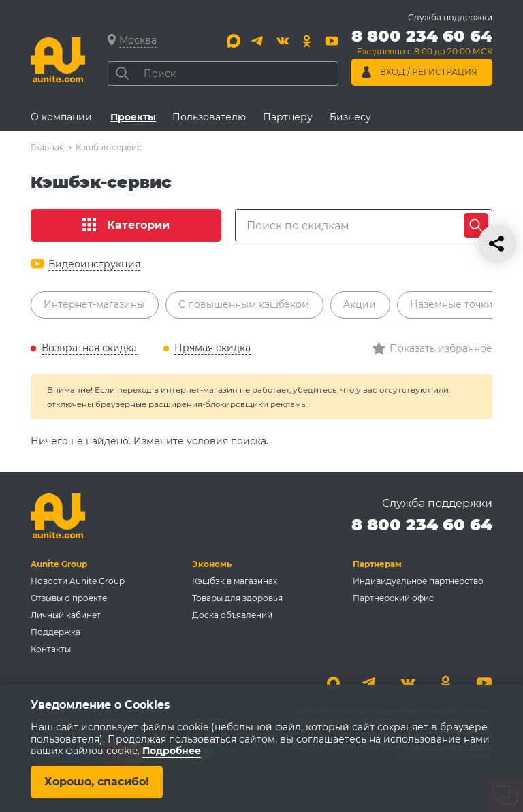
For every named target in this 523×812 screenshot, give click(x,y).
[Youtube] (332, 41)
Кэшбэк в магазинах (235, 581)
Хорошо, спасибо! (97, 782)
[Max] (234, 41)
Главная (47, 147)
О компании (61, 117)
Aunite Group (59, 564)
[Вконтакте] (283, 41)
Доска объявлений (232, 615)
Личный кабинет (66, 615)
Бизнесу (350, 117)
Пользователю (209, 117)
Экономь (212, 564)
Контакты (51, 649)
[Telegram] (258, 41)
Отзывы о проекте (69, 598)
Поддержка (56, 632)
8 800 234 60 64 (422, 524)
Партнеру (288, 117)
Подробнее (172, 751)
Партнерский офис (393, 598)
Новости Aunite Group (78, 581)
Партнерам (377, 564)
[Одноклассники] (307, 41)
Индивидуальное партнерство (418, 581)
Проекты (133, 117)
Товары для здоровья (237, 598)
